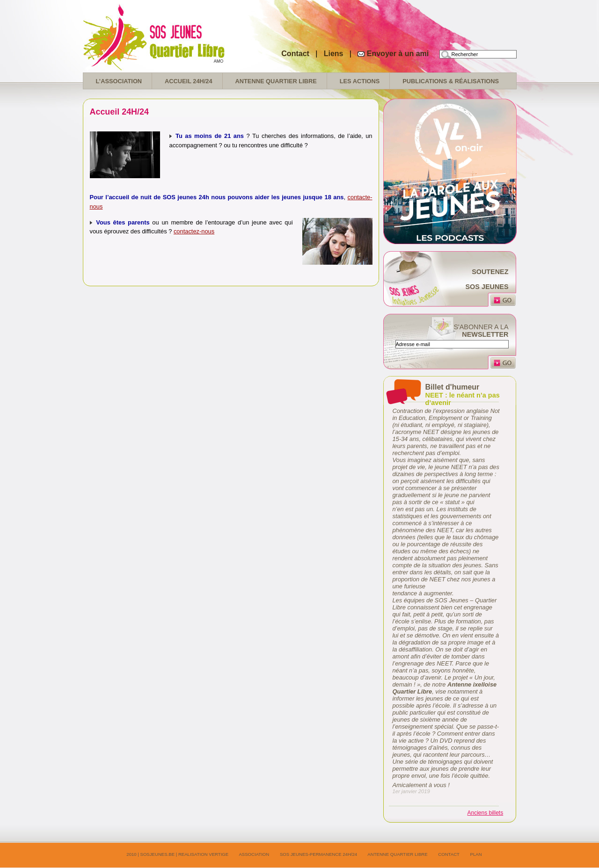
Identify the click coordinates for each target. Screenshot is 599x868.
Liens (335, 54)
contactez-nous (194, 231)
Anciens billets (486, 813)
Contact (295, 54)
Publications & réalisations (451, 81)
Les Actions (360, 81)
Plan (476, 854)
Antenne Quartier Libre (276, 81)
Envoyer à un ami (398, 54)
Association (254, 854)
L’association (119, 81)
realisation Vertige (203, 854)
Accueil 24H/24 (188, 81)
